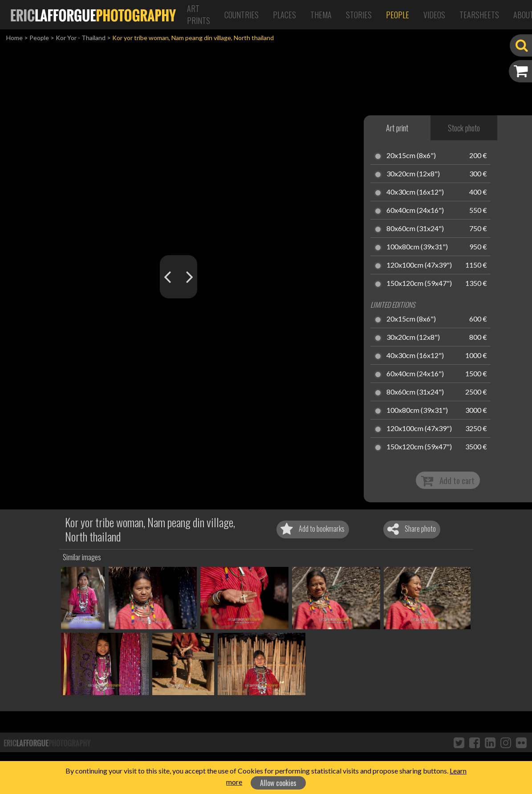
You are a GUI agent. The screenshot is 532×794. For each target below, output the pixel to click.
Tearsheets (479, 15)
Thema (321, 15)
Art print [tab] (397, 128)
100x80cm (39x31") (417, 247)
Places (284, 15)
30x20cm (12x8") (413, 174)
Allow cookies (278, 783)
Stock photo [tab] (464, 128)
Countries (242, 15)
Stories (359, 15)
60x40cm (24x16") (415, 211)
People (398, 15)
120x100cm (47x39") (419, 265)
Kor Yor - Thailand (81, 38)
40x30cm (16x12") (415, 192)
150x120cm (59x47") (419, 284)
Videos (434, 15)
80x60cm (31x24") (415, 229)
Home (14, 38)
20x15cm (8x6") (411, 156)
